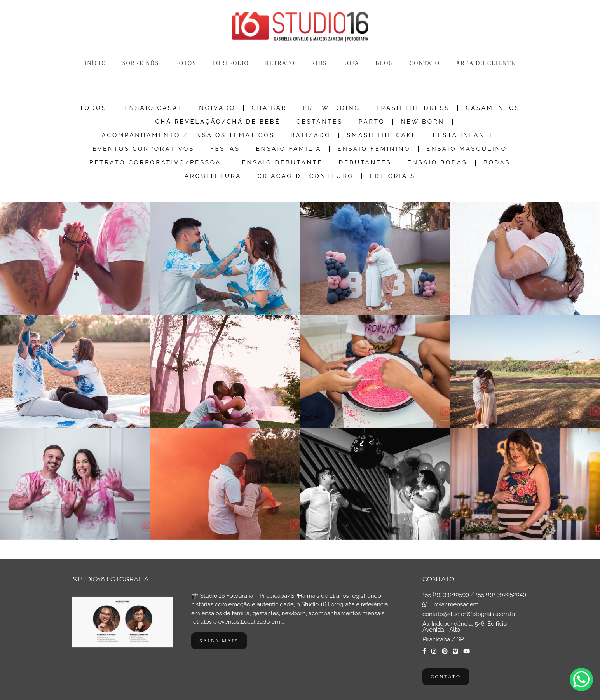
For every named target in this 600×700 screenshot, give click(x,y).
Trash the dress (413, 108)
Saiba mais (219, 641)
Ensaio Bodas (437, 163)
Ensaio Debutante (283, 163)
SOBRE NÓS (141, 63)
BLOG (384, 63)
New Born (422, 122)
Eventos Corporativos (143, 149)
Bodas (497, 163)
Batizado (311, 135)
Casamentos (493, 108)
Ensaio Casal (154, 108)
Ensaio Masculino (467, 149)
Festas (225, 149)
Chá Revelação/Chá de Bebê (218, 122)
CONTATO (425, 63)
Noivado (217, 108)
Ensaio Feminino (374, 149)
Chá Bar (269, 108)
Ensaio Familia (289, 149)
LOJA (351, 63)
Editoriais (392, 176)
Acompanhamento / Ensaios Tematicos (188, 135)
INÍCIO (96, 63)
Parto (372, 122)
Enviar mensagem (454, 605)
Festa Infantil (466, 135)
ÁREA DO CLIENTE (486, 63)
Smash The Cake (382, 135)
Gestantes (319, 122)
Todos (93, 108)
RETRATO (280, 63)
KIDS (319, 63)
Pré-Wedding (331, 108)
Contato (446, 677)
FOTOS (186, 63)
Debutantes (365, 163)
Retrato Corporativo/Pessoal (158, 163)
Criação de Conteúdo (305, 176)
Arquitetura (213, 176)
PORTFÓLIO (230, 63)
